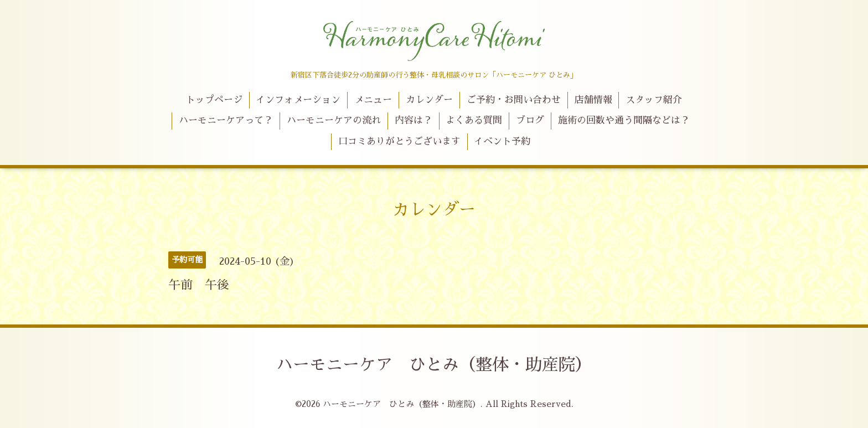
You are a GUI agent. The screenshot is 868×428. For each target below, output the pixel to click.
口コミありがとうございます (399, 141)
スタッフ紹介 (654, 100)
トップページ (214, 100)
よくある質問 (474, 120)
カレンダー (429, 100)
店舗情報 (593, 100)
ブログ (530, 120)
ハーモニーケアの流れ (334, 120)
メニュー (373, 100)
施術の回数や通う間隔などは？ (624, 120)
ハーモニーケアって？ (226, 120)
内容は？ (414, 120)
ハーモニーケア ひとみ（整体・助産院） (434, 365)
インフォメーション (298, 100)
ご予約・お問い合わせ (514, 100)
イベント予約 (502, 141)
